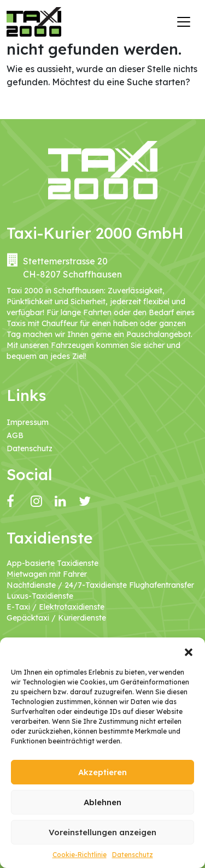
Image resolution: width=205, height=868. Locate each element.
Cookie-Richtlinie (80, 855)
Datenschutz (133, 855)
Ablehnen (102, 802)
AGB (15, 435)
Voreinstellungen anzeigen (102, 832)
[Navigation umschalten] (184, 22)
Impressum (28, 422)
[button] (189, 651)
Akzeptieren (102, 772)
